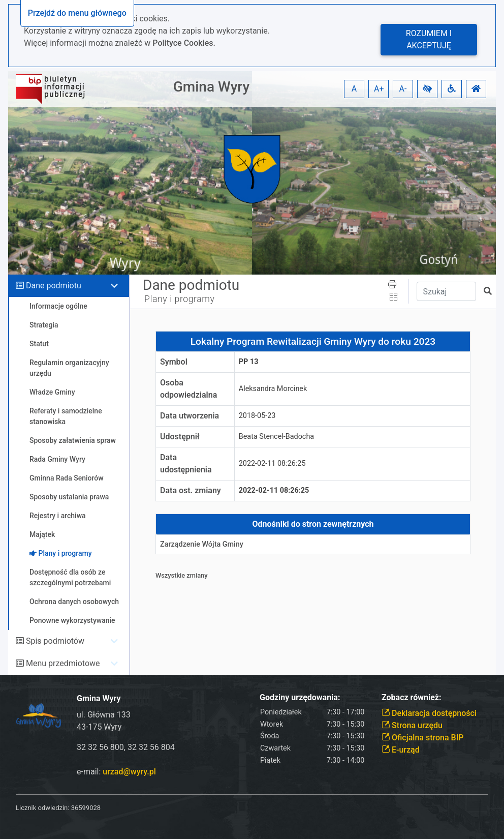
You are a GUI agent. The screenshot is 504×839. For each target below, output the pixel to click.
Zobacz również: (412, 697)
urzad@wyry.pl (129, 772)
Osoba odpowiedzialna (188, 389)
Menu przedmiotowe (63, 663)
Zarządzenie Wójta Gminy (202, 544)
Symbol (174, 362)
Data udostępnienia (186, 463)
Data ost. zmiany (191, 490)
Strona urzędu (412, 725)
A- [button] (403, 89)
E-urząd (401, 750)
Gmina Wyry (211, 87)
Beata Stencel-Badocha (276, 437)
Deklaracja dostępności (429, 713)
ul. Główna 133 (104, 715)
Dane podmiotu (54, 286)
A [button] (354, 89)
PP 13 (249, 362)
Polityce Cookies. (184, 43)
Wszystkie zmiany (182, 575)
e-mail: (116, 772)
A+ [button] (379, 89)
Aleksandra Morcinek (273, 389)
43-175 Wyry (99, 727)
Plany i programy (179, 299)
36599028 (86, 808)
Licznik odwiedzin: (42, 808)
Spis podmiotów (55, 641)
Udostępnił (180, 437)
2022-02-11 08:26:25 (272, 463)
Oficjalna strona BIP (422, 738)
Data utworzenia (190, 416)
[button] (427, 89)
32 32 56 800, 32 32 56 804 (126, 747)
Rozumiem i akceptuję (429, 39)
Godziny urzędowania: (300, 697)
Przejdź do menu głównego (77, 13)
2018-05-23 (257, 416)
